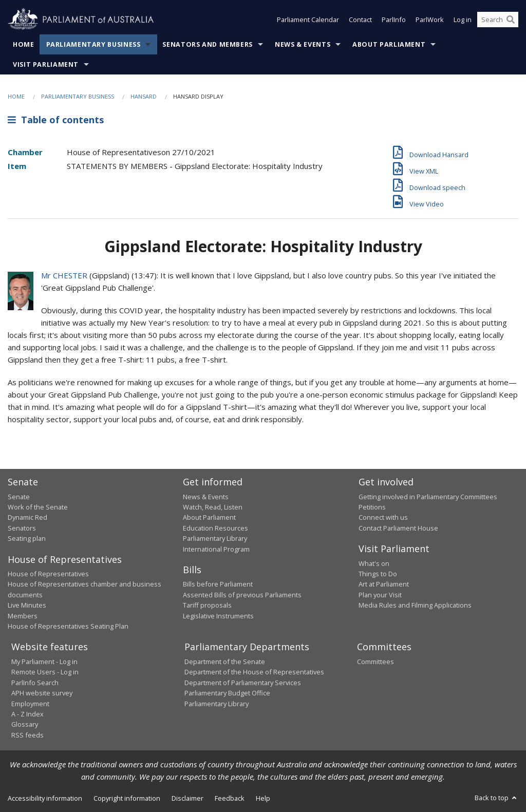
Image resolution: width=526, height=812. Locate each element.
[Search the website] (498, 20)
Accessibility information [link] (45, 798)
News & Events (303, 44)
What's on (374, 563)
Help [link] (263, 798)
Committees (375, 662)
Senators (22, 528)
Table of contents (56, 120)
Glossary (25, 724)
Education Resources (215, 528)
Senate (19, 497)
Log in (463, 20)
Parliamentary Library (215, 538)
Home (24, 44)
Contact (360, 20)
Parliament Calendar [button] (308, 20)
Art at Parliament (384, 584)
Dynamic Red (27, 517)
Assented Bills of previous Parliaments (242, 595)
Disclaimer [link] (187, 798)
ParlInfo (394, 20)
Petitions (372, 507)
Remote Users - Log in (45, 672)
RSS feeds (27, 735)
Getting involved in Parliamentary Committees (428, 497)
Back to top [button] (496, 798)
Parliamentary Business (93, 44)
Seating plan (27, 538)
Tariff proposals (207, 605)
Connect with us (383, 517)
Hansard (144, 96)
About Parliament (389, 44)
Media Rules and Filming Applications (415, 605)
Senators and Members (208, 44)
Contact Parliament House (398, 528)
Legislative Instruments (218, 616)
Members (23, 616)
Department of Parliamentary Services (243, 683)
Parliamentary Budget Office (227, 693)
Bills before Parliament (218, 584)
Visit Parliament (46, 64)
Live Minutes (27, 605)
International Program (216, 549)
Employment (30, 704)
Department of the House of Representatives (254, 672)
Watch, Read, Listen (213, 507)
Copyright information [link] (127, 798)
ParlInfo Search (35, 683)
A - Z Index (27, 714)
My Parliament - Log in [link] (44, 662)
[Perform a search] (511, 20)
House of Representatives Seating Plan (68, 626)
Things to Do (378, 574)
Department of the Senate (225, 662)
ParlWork (430, 20)
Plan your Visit (380, 595)
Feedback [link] (230, 798)
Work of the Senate (38, 507)
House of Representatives (48, 574)
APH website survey (42, 693)
